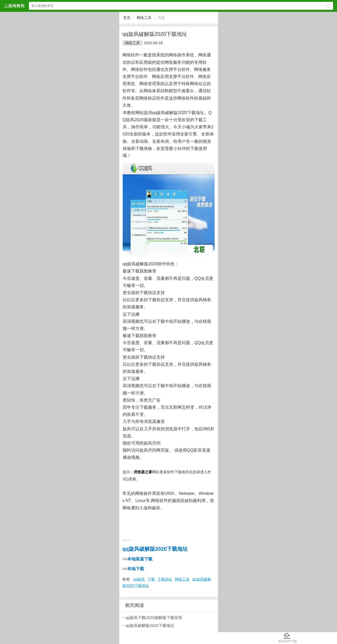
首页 (127, 18)
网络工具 (144, 18)
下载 (151, 579)
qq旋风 (139, 579)
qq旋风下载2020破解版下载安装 (154, 618)
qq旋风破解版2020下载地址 (150, 625)
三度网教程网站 (14, 6)
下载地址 (165, 579)
